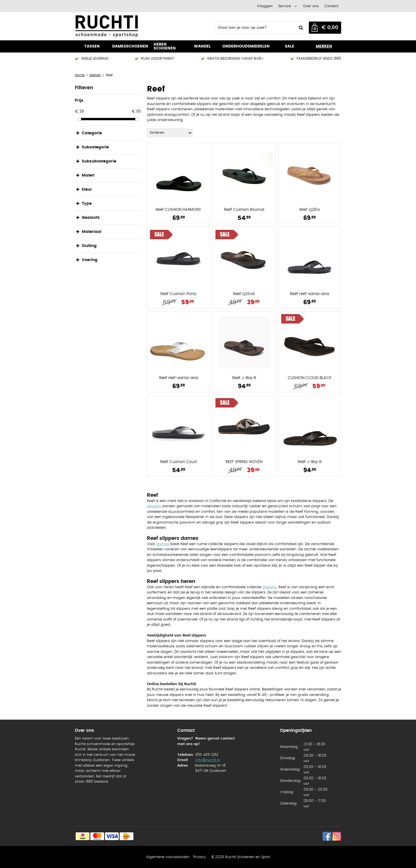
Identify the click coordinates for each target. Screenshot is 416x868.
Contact (331, 6)
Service (285, 6)
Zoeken (300, 28)
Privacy (199, 857)
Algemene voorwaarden (168, 857)
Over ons (311, 6)
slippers (155, 506)
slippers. (270, 587)
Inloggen (265, 6)
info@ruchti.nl (208, 760)
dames (163, 544)
